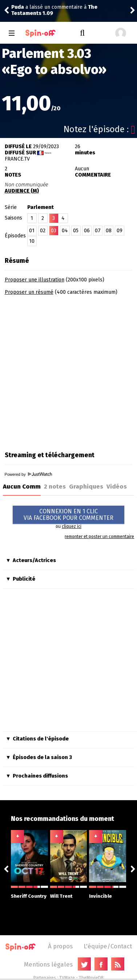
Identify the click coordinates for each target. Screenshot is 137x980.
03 (54, 231)
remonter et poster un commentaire (99, 537)
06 (87, 231)
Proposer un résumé (29, 292)
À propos (60, 946)
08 (109, 231)
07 (98, 231)
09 (120, 231)
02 (43, 231)
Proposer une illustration (35, 280)
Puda (18, 7)
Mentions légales (48, 964)
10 (32, 241)
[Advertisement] (68, 371)
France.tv (17, 159)
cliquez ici (72, 526)
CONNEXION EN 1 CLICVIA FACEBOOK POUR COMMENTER (68, 515)
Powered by (28, 474)
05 (76, 231)
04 (65, 231)
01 (32, 231)
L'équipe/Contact (108, 946)
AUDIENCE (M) (22, 191)
